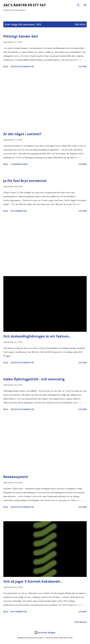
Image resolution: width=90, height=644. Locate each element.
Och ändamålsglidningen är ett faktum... (37, 336)
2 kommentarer (19, 164)
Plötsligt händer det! (21, 36)
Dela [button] (6, 66)
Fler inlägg (81, 622)
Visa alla (80, 24)
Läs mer (83, 66)
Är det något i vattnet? (22, 134)
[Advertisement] (45, 100)
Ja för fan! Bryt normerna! (25, 181)
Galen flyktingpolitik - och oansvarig (34, 379)
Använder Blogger (45, 632)
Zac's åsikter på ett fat (25, 5)
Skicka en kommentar (22, 66)
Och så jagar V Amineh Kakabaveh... (33, 581)
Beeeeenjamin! (16, 477)
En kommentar (19, 211)
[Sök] (78, 5)
